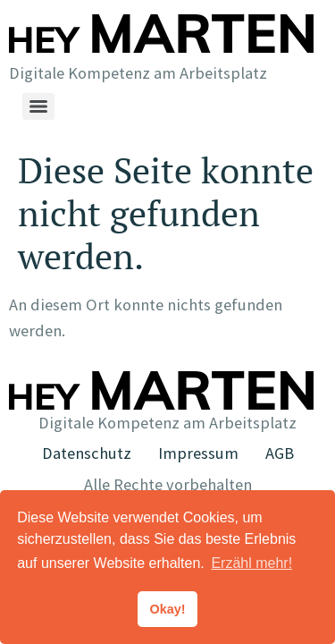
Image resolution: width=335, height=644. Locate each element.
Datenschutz (87, 453)
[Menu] (38, 106)
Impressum (198, 453)
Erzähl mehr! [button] (251, 563)
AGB (280, 453)
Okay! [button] (168, 609)
